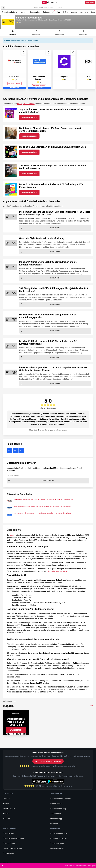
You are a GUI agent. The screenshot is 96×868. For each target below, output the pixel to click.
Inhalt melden (9, 701)
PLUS (65, 12)
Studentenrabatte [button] (10, 12)
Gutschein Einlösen (29, 117)
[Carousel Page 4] (82, 93)
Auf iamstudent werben (59, 833)
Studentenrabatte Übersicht (60, 799)
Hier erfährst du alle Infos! (57, 571)
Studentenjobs (9, 833)
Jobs (93, 12)
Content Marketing (57, 843)
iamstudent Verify (57, 848)
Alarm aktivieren (31, 481)
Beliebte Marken (56, 804)
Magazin (74, 12)
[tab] (13, 32)
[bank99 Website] (21, 451)
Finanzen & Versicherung (30, 99)
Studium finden (9, 843)
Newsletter (54, 824)
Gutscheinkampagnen (58, 838)
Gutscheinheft (49, 12)
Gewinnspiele (35, 12)
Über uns (6, 799)
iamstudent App (56, 819)
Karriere (6, 804)
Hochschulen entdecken (12, 848)
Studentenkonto (54, 99)
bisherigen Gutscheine (26, 104)
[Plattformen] (57, 3)
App (59, 12)
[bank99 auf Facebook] (10, 451)
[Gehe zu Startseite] (48, 3)
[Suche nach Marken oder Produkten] (48, 8)
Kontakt (6, 814)
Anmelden (90, 2)
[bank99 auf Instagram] (16, 451)
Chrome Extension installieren (48, 761)
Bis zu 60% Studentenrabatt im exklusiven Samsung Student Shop (53, 147)
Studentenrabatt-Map (58, 809)
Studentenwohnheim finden (14, 838)
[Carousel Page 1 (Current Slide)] (14, 93)
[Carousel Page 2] (37, 93)
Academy (84, 12)
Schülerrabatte (9, 853)
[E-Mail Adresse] (48, 476)
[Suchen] (3, 8)
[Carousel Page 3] (59, 93)
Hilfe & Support (9, 809)
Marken (24, 12)
